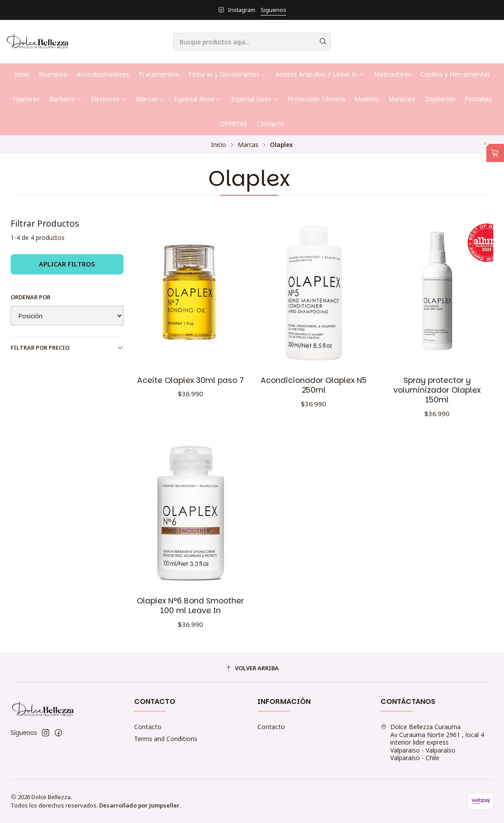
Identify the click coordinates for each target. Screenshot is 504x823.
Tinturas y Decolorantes (227, 74)
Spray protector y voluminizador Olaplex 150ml (437, 390)
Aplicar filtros (67, 264)
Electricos (109, 99)
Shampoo (53, 74)
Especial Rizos (198, 99)
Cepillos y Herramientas (455, 74)
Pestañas (478, 99)
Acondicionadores (103, 74)
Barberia (65, 99)
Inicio (22, 74)
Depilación (440, 99)
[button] (252, 668)
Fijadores (26, 99)
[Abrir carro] (495, 153)
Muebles (367, 99)
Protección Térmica (316, 99)
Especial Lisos (255, 99)
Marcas (150, 99)
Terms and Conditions (166, 739)
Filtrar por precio (67, 348)
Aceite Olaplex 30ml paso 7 (190, 380)
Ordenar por (31, 297)
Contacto (270, 124)
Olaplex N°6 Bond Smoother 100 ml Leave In (190, 622)
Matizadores (392, 74)
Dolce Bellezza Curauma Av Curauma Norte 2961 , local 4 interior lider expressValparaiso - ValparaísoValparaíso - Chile (432, 742)
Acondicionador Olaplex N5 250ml (314, 385)
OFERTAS (234, 124)
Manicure (402, 99)
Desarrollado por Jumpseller (139, 805)
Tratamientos (159, 74)
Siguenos (273, 10)
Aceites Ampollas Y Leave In (320, 74)
